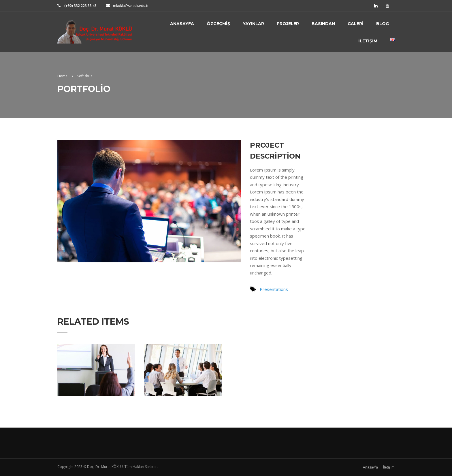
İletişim (368, 41)
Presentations (274, 289)
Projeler (288, 24)
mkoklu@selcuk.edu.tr (131, 6)
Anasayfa (182, 24)
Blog (383, 24)
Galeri (356, 24)
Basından (323, 24)
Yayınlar (253, 24)
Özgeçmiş (218, 24)
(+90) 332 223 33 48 (80, 6)
